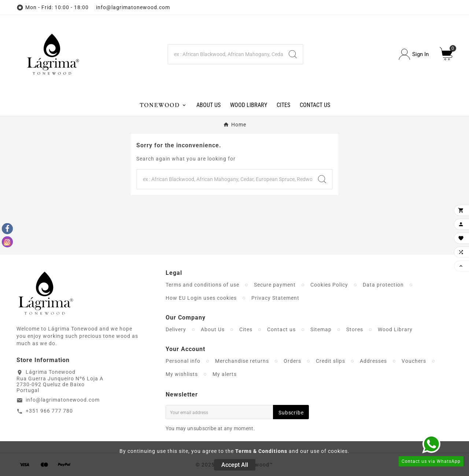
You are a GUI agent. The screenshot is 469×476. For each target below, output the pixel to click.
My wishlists (182, 374)
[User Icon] (414, 54)
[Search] (226, 54)
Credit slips (330, 361)
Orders (292, 361)
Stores (355, 329)
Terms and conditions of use (202, 285)
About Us (213, 329)
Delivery (176, 329)
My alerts (225, 374)
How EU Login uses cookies (201, 298)
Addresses (373, 361)
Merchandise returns (242, 361)
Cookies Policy (329, 285)
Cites (246, 329)
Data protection (383, 285)
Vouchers (414, 361)
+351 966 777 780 (49, 411)
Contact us (281, 329)
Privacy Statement (275, 298)
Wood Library (395, 329)
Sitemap (321, 329)
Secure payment (275, 285)
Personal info (183, 361)
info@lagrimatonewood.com (63, 400)
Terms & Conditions (261, 451)
